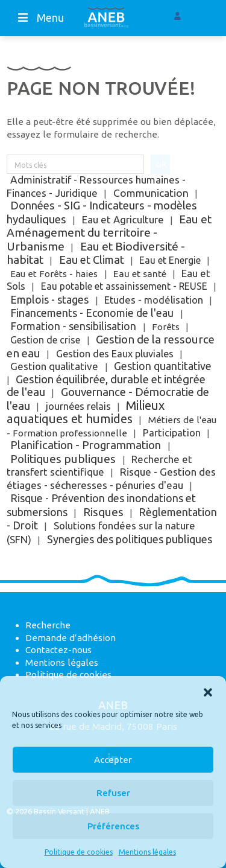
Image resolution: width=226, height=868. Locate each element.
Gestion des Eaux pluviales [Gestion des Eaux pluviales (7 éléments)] (115, 354)
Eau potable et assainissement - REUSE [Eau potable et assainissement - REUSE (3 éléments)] (124, 286)
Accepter (113, 760)
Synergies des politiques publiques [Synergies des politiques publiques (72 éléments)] (130, 539)
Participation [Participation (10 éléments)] (172, 433)
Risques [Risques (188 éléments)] (103, 512)
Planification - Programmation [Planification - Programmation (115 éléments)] (86, 445)
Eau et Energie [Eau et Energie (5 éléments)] (170, 260)
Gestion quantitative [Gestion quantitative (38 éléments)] (163, 366)
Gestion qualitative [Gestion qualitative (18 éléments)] (54, 366)
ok (161, 164)
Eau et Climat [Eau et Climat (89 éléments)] (92, 260)
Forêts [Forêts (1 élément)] (166, 327)
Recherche (48, 625)
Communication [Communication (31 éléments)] (151, 193)
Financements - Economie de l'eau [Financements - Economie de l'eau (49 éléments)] (92, 313)
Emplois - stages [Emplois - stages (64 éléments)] (49, 299)
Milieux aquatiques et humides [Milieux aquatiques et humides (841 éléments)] (85, 412)
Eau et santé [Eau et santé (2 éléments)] (140, 274)
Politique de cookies (79, 852)
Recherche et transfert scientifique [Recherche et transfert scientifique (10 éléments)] (99, 466)
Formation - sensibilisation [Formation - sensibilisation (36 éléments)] (73, 326)
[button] (208, 691)
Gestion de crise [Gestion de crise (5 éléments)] (45, 340)
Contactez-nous (58, 650)
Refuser (113, 793)
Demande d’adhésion (71, 638)
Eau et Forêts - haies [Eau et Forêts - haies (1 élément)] (54, 274)
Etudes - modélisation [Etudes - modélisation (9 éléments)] (154, 300)
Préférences (113, 826)
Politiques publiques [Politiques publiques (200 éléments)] (63, 459)
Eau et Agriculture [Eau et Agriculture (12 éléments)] (123, 219)
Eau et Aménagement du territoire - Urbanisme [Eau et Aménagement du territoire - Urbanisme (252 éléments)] (109, 233)
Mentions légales (147, 852)
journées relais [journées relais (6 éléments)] (78, 406)
